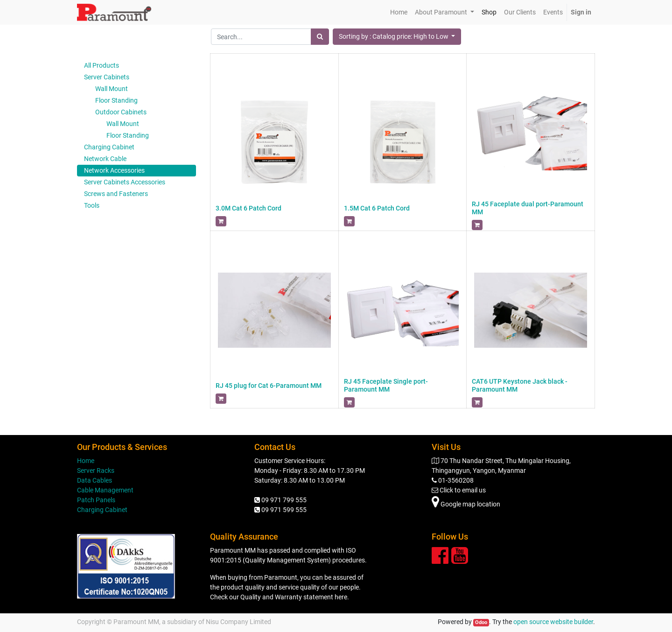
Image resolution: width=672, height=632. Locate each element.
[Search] (320, 37)
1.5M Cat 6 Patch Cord (377, 208)
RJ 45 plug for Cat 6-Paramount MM (269, 386)
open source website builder (553, 622)
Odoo (481, 622)
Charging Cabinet (102, 510)
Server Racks (96, 470)
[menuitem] (399, 12)
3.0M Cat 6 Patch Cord (248, 208)
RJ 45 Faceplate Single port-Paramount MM (386, 385)
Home (86, 461)
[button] (397, 37)
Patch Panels (96, 500)
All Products (101, 65)
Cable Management (105, 490)
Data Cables (94, 480)
